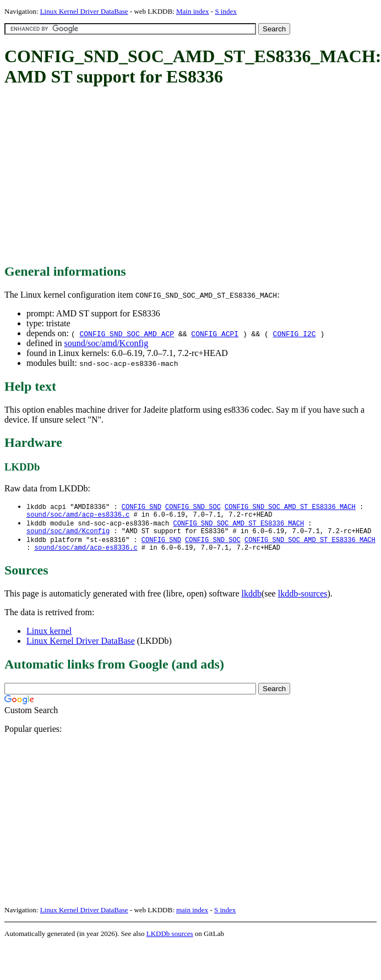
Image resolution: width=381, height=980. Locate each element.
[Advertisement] (173, 176)
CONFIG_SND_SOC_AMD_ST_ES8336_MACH (290, 507)
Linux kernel (49, 637)
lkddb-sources (303, 600)
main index (192, 916)
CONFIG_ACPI (215, 333)
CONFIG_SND (141, 507)
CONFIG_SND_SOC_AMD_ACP (127, 333)
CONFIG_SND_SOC (193, 507)
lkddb (252, 600)
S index (225, 11)
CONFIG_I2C (295, 333)
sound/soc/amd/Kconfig (106, 343)
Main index (193, 11)
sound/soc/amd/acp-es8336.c (78, 516)
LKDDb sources (170, 940)
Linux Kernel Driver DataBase (84, 11)
